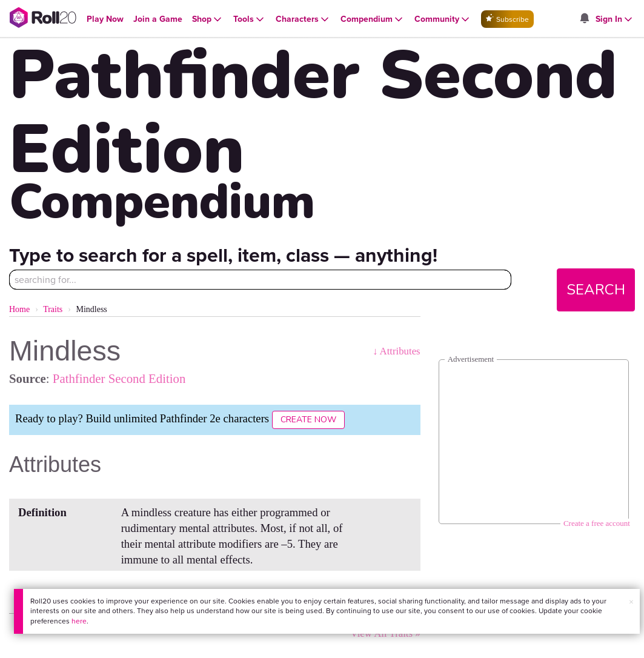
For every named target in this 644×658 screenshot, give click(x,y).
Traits (53, 309)
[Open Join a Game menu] (158, 19)
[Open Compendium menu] (373, 19)
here (79, 621)
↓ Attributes (397, 351)
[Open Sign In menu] (615, 19)
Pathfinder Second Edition (119, 378)
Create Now (308, 420)
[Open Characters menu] (303, 19)
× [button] (631, 602)
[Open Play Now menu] (105, 19)
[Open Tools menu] (250, 19)
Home (19, 309)
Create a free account (597, 523)
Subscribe (507, 19)
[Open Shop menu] (208, 19)
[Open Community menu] (443, 19)
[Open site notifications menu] (585, 19)
